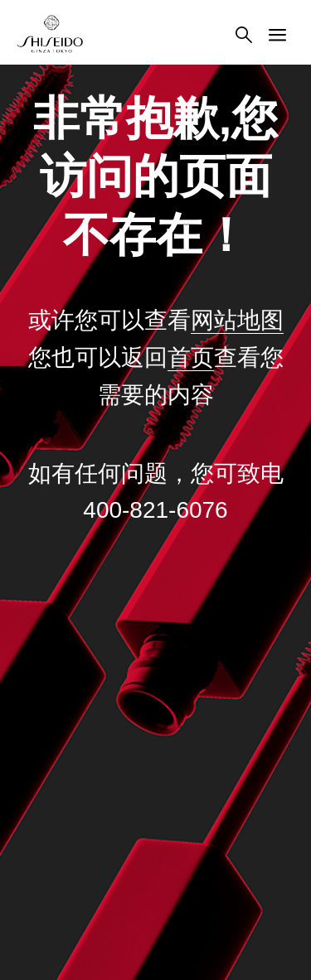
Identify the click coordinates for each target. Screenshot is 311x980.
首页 (191, 357)
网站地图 (237, 320)
